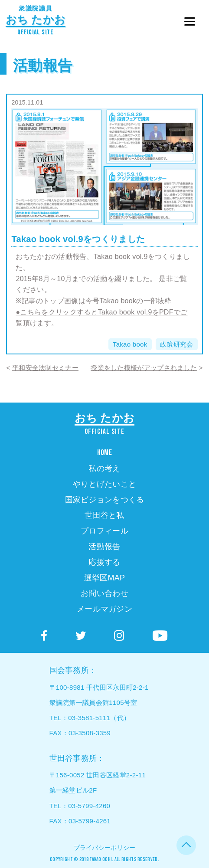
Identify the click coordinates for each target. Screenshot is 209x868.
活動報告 (43, 66)
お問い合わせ (104, 593)
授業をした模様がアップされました (144, 368)
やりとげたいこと (104, 484)
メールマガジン (104, 609)
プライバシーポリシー (105, 848)
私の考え (104, 468)
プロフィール (104, 531)
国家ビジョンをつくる (105, 500)
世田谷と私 (104, 515)
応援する (104, 562)
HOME (104, 453)
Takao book (130, 344)
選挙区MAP (105, 578)
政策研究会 (177, 344)
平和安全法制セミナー (45, 368)
